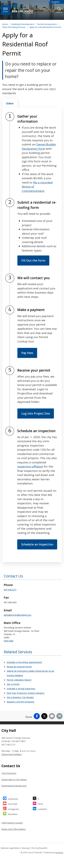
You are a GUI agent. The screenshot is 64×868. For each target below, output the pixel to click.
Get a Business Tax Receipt (20, 697)
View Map (9, 641)
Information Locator (12, 823)
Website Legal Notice (10, 848)
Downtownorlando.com (14, 786)
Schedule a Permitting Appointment (24, 662)
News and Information (14, 829)
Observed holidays (12, 754)
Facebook (13, 798)
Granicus (59, 852)
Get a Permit (13, 684)
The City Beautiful (39, 848)
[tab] (10, 103)
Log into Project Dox (36, 413)
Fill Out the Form (33, 261)
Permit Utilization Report (19, 680)
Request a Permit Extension (20, 702)
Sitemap (26, 848)
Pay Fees (27, 353)
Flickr (40, 804)
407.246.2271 (10, 590)
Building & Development (23, 24)
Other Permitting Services (14, 27)
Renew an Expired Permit (19, 667)
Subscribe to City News (14, 779)
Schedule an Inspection (37, 544)
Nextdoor (13, 814)
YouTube (13, 804)
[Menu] (5, 10)
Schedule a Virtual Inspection (21, 689)
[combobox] (57, 2)
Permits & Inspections (47, 24)
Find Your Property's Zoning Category (26, 693)
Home (5, 24)
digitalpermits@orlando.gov (18, 615)
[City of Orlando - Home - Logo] (23, 11)
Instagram (13, 809)
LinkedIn (42, 809)
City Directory (9, 773)
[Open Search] (59, 10)
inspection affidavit (30, 467)
